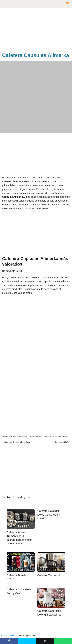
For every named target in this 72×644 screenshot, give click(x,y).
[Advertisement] (36, 31)
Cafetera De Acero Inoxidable (17, 442)
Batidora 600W (61, 442)
